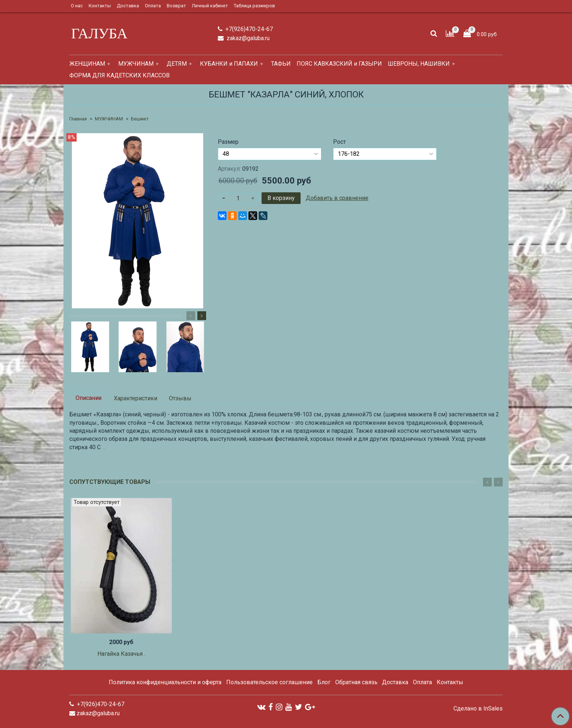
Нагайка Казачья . (121, 654)
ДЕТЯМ (177, 64)
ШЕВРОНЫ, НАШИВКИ (419, 64)
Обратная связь (356, 682)
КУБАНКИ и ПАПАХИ (229, 64)
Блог (324, 682)
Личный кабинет (210, 6)
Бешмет (140, 119)
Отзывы (180, 398)
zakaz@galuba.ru (247, 38)
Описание (89, 398)
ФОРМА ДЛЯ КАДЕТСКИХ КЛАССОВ (119, 75)
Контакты (100, 6)
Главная (78, 119)
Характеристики (136, 398)
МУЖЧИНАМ (136, 64)
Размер (228, 142)
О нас (77, 6)
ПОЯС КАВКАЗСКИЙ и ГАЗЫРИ (339, 64)
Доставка (128, 6)
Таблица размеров (254, 6)
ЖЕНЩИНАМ (87, 64)
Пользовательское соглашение (269, 682)
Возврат (176, 6)
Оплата (153, 6)
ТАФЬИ (281, 64)
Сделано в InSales (478, 709)
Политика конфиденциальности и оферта (165, 682)
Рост (339, 142)
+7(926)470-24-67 (248, 29)
